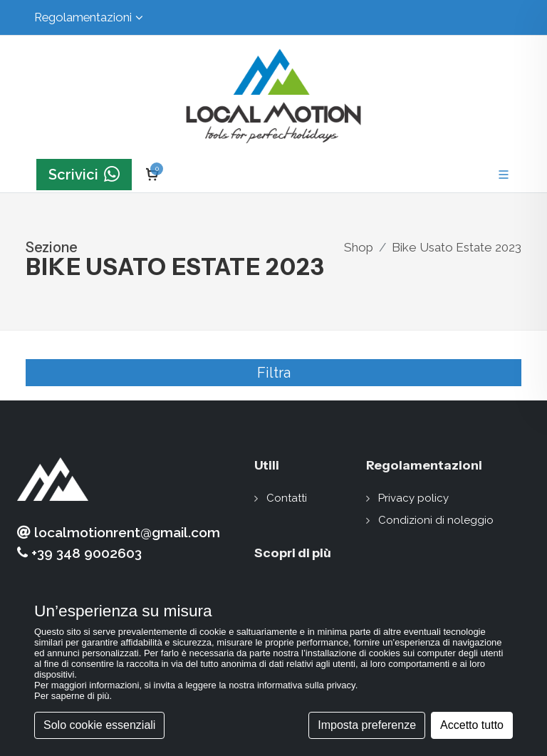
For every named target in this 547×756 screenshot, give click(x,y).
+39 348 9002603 (79, 553)
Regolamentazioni (89, 17)
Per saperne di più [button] (72, 696)
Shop (359, 247)
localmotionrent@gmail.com (119, 533)
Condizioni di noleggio (436, 520)
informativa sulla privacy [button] (306, 685)
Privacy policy (413, 498)
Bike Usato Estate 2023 (457, 247)
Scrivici (84, 174)
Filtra (274, 373)
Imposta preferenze (367, 725)
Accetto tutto (472, 725)
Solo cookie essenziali (99, 725)
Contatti (287, 498)
